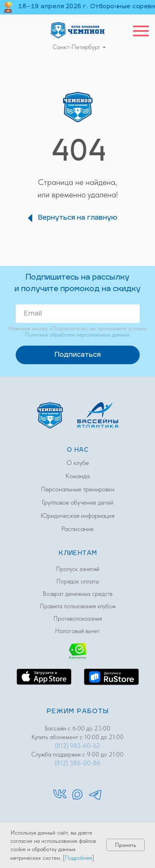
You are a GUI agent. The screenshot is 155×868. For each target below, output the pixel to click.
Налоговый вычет (77, 631)
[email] (78, 314)
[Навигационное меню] (141, 31)
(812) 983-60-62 (77, 746)
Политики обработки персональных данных (77, 334)
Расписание (77, 529)
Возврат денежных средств (77, 594)
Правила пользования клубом (78, 606)
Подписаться (77, 355)
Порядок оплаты (78, 581)
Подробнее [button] (79, 858)
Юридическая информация (77, 516)
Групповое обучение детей (78, 502)
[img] (78, 30)
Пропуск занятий (77, 569)
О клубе (78, 463)
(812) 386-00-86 (77, 763)
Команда (77, 476)
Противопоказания (78, 619)
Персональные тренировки (78, 489)
